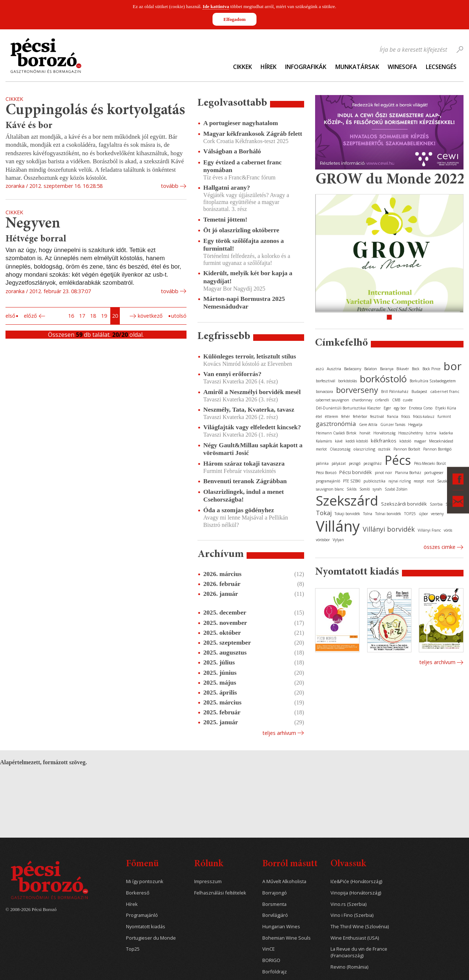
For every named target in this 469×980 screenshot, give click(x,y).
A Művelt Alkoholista (284, 881)
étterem (332, 416)
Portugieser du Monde (151, 938)
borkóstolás (348, 381)
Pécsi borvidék (356, 472)
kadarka (446, 433)
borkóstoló (383, 379)
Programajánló (142, 915)
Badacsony (353, 369)
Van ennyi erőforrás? (232, 374)
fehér (346, 416)
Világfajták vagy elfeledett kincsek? (252, 427)
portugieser (434, 473)
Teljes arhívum (279, 733)
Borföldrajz (275, 972)
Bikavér (403, 369)
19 (104, 316)
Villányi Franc (429, 530)
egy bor (400, 408)
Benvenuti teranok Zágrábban (245, 481)
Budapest (419, 391)
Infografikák (306, 67)
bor (453, 366)
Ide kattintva (216, 6)
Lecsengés (441, 67)
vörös (448, 530)
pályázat (339, 463)
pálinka (322, 463)
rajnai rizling (400, 481)
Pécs (398, 460)
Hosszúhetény (411, 433)
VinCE (269, 949)
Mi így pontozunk (145, 881)
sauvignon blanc (330, 489)
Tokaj (324, 513)
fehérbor (360, 416)
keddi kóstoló (357, 441)
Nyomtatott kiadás (146, 927)
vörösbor (323, 540)
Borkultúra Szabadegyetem (433, 381)
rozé (431, 481)
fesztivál (377, 416)
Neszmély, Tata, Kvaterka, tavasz (249, 409)
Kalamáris (324, 441)
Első (10, 316)
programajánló (328, 481)
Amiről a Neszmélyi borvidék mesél (252, 392)
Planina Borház (408, 473)
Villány (338, 526)
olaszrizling (364, 449)
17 (82, 316)
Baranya (387, 369)
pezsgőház (373, 463)
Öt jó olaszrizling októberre (241, 230)
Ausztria (334, 369)
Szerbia (436, 504)
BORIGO (271, 960)
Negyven (33, 224)
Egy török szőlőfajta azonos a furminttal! (244, 245)
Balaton (371, 369)
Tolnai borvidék (388, 514)
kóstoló (405, 441)
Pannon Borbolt (407, 449)
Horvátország (384, 433)
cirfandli (382, 400)
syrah (377, 489)
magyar (420, 441)
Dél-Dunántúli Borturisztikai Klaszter (348, 408)
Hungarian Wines (281, 927)
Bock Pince (431, 369)
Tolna (368, 514)
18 (93, 316)
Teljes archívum (437, 662)
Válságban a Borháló (232, 151)
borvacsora (324, 391)
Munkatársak (357, 67)
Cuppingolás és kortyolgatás (95, 111)
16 (71, 316)
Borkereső (138, 893)
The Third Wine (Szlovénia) (360, 927)
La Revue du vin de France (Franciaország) (359, 952)
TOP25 (410, 514)
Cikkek (243, 67)
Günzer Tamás (393, 425)
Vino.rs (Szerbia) (348, 904)
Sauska (443, 481)
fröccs (406, 416)
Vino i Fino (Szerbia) (352, 915)
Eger (387, 408)
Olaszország (340, 449)
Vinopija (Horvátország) (356, 893)
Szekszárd (347, 500)
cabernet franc (445, 391)
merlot (321, 449)
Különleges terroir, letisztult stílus (250, 356)
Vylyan (338, 540)
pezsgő (355, 463)
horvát (365, 433)
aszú (320, 369)
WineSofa (402, 67)
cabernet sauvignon (333, 400)
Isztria (431, 433)
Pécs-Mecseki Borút (430, 463)
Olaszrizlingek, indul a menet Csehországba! (244, 496)
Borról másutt (290, 864)
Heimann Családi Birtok (336, 433)
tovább (170, 186)
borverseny (357, 390)
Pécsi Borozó (326, 473)
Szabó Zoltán (396, 489)
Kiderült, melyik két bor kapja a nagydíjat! (248, 277)
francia (393, 416)
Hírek (269, 67)
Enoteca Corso (421, 408)
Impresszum (208, 881)
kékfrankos (384, 441)
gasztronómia (336, 424)
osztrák (384, 449)
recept (419, 481)
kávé (339, 441)
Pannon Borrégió (437, 449)
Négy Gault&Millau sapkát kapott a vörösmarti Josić (253, 449)
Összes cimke (440, 547)
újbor (423, 514)
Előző (30, 316)
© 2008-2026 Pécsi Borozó (31, 910)
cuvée (408, 400)
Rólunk (209, 864)
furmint (444, 416)
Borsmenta (274, 904)
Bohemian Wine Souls (287, 938)
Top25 (133, 949)
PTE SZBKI (352, 481)
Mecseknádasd (441, 441)
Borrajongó (275, 893)
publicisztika (374, 481)
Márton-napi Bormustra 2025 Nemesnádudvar (244, 303)
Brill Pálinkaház (395, 391)
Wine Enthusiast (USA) (355, 938)
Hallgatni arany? (227, 187)
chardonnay (362, 400)
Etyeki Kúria (446, 408)
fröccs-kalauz (424, 416)
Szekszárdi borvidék (404, 504)
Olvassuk (348, 864)
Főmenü (142, 864)
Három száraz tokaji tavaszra (244, 463)
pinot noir (383, 473)
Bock (416, 369)
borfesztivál (326, 381)
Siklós (352, 489)
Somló (365, 489)
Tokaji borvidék (347, 514)
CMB (396, 400)
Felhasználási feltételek (220, 893)
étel (319, 416)
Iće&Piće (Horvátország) (356, 881)
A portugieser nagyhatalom (241, 123)
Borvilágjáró (275, 915)
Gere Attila (368, 425)
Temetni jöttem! (225, 219)
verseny (437, 514)
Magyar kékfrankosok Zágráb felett (253, 134)
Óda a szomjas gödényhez (239, 510)
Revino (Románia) (349, 967)
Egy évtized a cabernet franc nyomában (243, 166)
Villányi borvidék (389, 529)
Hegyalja (415, 425)
